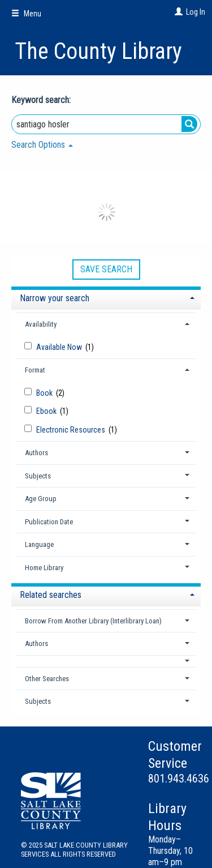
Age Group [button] (41, 499)
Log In (196, 12)
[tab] (106, 297)
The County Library (98, 51)
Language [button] (39, 544)
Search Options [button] (42, 145)
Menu (26, 14)
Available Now (60, 347)
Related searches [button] (51, 595)
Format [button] (35, 370)
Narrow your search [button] (55, 298)
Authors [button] (36, 453)
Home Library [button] (44, 568)
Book (45, 393)
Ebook (47, 411)
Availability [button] (41, 324)
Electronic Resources (72, 430)
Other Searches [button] (47, 679)
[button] (106, 661)
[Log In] (177, 12)
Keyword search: (42, 100)
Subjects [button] (38, 476)
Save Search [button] (106, 269)
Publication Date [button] (49, 522)
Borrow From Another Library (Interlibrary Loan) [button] (93, 621)
